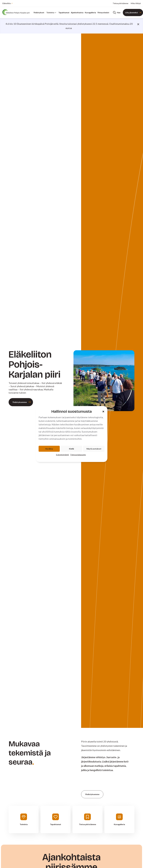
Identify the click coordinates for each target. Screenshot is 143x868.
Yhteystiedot (103, 12)
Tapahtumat (64, 12)
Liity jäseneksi (131, 12)
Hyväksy (49, 449)
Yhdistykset (39, 12)
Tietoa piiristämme (120, 3)
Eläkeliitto (7, 3)
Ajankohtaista (77, 12)
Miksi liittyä (136, 3)
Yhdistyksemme (20, 402)
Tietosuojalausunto (78, 455)
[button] (103, 411)
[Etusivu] (17, 12)
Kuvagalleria (90, 12)
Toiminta (51, 12)
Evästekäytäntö (62, 455)
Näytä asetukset (94, 449)
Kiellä (71, 449)
